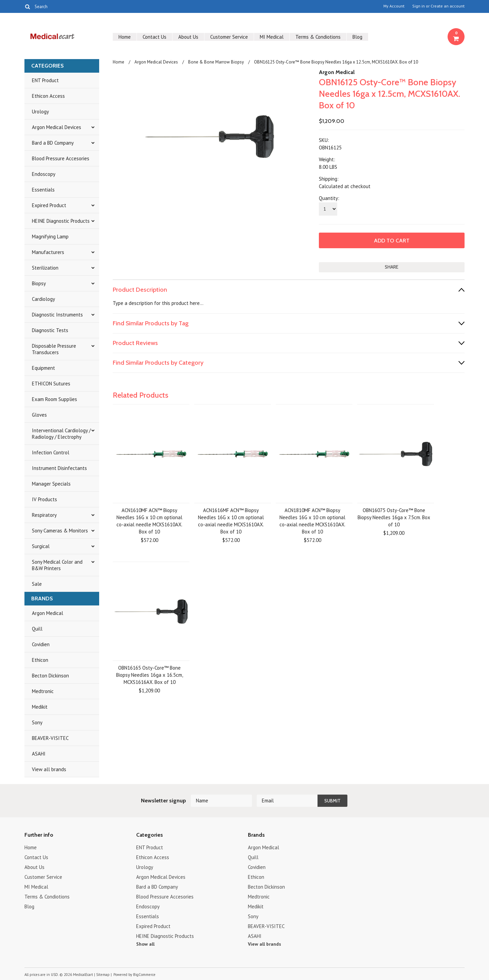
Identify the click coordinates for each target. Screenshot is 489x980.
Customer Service (229, 37)
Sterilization (45, 268)
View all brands (49, 769)
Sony (37, 722)
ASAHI (39, 754)
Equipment (43, 368)
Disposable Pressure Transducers (54, 349)
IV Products (44, 499)
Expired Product (49, 205)
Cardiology (43, 299)
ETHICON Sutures (51, 384)
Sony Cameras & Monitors (60, 531)
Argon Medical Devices (57, 127)
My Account (394, 6)
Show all (145, 944)
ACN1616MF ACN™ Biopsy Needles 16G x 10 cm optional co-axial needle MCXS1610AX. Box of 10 (231, 521)
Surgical (41, 546)
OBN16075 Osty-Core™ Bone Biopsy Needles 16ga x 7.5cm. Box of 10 (394, 517)
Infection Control (51, 452)
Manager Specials (51, 484)
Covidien (41, 644)
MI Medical (272, 37)
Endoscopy (44, 174)
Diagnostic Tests (50, 330)
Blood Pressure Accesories (61, 158)
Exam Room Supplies (55, 399)
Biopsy (39, 283)
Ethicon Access (48, 96)
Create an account (448, 6)
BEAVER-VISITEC (50, 738)
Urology (40, 112)
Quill (37, 629)
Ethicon (40, 660)
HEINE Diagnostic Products (61, 221)
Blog (357, 37)
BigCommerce (144, 975)
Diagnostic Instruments (57, 315)
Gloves (39, 415)
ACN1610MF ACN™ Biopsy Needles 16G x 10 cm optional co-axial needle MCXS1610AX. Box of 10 (149, 521)
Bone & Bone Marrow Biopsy (216, 62)
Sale (37, 584)
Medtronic (43, 691)
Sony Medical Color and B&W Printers (57, 565)
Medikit (40, 707)
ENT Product (45, 80)
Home (125, 37)
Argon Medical (48, 613)
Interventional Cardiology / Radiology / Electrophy (61, 434)
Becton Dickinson (50, 676)
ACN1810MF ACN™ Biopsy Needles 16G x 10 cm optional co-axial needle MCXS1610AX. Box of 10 (312, 521)
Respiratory (44, 515)
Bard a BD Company (53, 143)
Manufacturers (48, 252)
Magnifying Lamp (50, 237)
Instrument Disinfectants (59, 468)
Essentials (43, 190)
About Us (188, 37)
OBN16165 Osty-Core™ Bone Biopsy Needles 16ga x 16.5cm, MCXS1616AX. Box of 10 (150, 675)
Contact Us (155, 37)
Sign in (419, 6)
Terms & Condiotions (318, 37)
